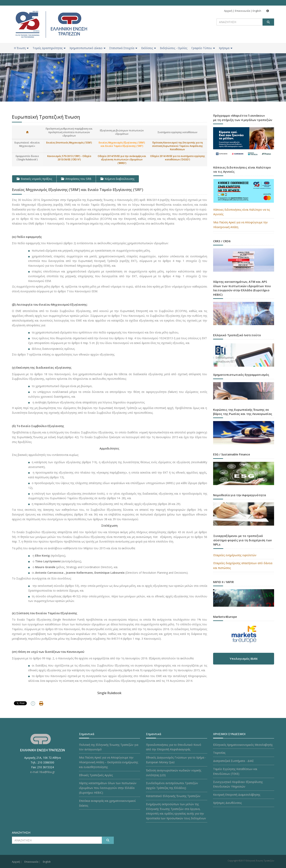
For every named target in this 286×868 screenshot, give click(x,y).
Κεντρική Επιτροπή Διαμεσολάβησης (237, 795)
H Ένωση (21, 48)
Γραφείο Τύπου (203, 48)
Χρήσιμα (226, 48)
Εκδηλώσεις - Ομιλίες (174, 48)
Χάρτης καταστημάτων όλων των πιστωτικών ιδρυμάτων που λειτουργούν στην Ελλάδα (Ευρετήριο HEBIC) (108, 788)
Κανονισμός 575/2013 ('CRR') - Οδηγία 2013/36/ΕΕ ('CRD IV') (69, 158)
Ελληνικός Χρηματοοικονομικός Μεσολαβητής (243, 745)
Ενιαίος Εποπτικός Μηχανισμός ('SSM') (69, 143)
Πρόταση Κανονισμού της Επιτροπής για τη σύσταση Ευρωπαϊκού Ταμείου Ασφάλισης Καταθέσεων (177, 146)
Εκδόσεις (149, 48)
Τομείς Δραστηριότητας (49, 48)
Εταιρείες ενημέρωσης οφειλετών (235, 555)
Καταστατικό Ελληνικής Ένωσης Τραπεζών (173, 796)
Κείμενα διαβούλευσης (117, 179)
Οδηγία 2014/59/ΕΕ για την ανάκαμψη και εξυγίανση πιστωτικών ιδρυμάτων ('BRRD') (122, 159)
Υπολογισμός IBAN (243, 659)
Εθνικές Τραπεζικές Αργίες (96, 775)
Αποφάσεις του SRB (76, 179)
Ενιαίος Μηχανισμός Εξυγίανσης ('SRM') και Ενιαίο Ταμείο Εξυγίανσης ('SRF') (122, 144)
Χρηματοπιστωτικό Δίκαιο (87, 48)
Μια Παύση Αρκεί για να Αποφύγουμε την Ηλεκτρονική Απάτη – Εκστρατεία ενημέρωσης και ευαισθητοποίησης (109, 762)
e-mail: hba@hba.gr (43, 772)
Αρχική (228, 11)
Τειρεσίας (219, 753)
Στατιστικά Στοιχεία (123, 48)
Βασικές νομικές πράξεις (34, 179)
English (257, 11)
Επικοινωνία (243, 11)
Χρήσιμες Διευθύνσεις (227, 803)
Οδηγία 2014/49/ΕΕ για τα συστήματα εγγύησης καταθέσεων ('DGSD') (178, 158)
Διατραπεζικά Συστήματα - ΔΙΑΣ (233, 761)
